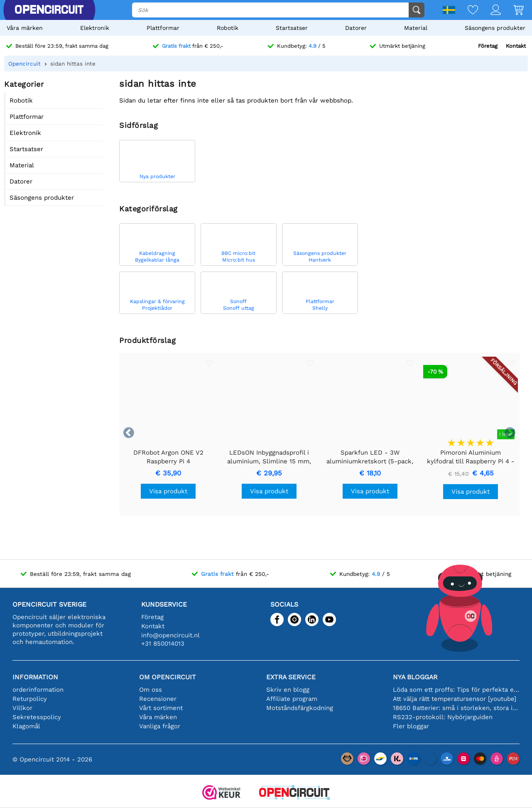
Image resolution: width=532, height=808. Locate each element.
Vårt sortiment (161, 708)
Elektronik (95, 28)
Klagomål (26, 726)
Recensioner (158, 699)
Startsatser (292, 28)
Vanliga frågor (160, 726)
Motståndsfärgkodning (300, 708)
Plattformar (163, 28)
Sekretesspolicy (37, 717)
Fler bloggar (411, 726)
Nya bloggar (415, 677)
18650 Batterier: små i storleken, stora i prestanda (456, 708)
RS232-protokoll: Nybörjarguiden (443, 717)
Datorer (356, 28)
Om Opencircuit (168, 677)
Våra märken (25, 28)
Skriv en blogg (288, 690)
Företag (488, 46)
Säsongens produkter (495, 28)
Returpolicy (30, 699)
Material (416, 28)
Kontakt (516, 46)
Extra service (291, 677)
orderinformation (38, 690)
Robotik (228, 28)
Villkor (22, 708)
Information (35, 677)
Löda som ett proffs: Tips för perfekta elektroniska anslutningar (456, 690)
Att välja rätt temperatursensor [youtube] (455, 699)
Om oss (151, 690)
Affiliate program (292, 699)
